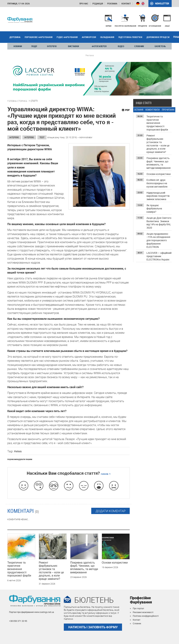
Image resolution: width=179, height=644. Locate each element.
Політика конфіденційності (146, 616)
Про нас (84, 3)
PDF (127, 110)
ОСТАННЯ (139, 110)
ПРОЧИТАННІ (168, 110)
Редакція (98, 3)
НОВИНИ (18, 46)
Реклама (112, 3)
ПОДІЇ (34, 46)
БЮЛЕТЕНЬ (160, 46)
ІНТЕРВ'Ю (52, 46)
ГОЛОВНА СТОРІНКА (17, 101)
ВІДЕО (121, 46)
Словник (137, 624)
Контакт (126, 3)
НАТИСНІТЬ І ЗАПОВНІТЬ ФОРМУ (93, 627)
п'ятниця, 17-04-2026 (19, 3)
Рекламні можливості (143, 612)
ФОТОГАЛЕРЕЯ (99, 46)
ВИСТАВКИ (73, 46)
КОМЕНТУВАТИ (153, 110)
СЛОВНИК (139, 46)
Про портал (138, 608)
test (42, 137)
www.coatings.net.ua (44, 612)
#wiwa (18, 451)
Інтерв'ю (14, 137)
